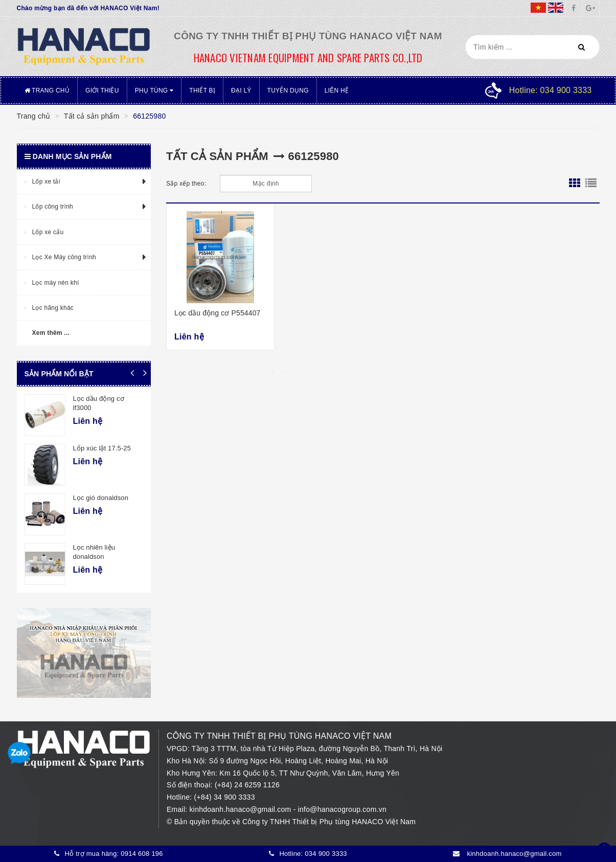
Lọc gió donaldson (101, 498)
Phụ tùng (154, 90)
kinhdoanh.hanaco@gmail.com (242, 809)
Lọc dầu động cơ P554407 (218, 313)
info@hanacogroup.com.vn (342, 809)
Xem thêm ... (51, 333)
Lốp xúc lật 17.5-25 (102, 448)
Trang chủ (47, 90)
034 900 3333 (326, 854)
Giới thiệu (102, 90)
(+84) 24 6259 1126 (247, 785)
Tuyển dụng (288, 90)
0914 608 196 (142, 854)
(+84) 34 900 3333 (225, 797)
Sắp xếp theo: (186, 184)
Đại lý (241, 90)
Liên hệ (337, 90)
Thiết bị (202, 90)
